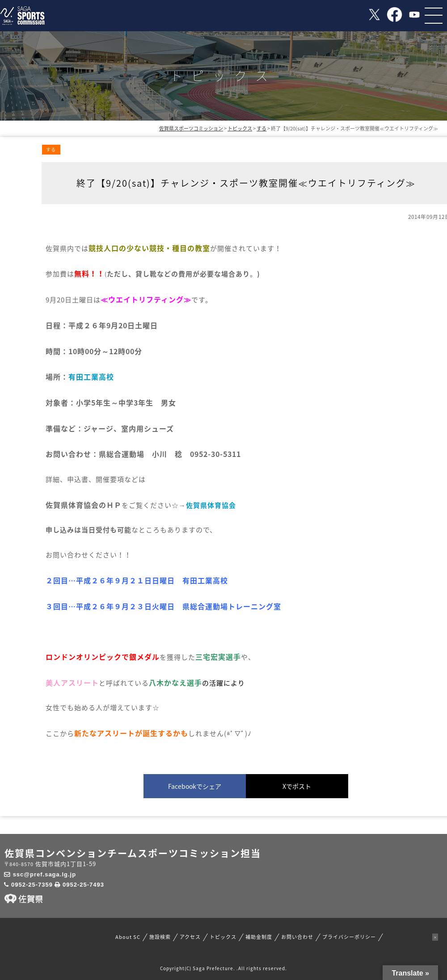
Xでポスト (297, 786)
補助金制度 (259, 937)
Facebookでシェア (195, 786)
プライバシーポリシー (349, 937)
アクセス (190, 937)
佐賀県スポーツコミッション (191, 128)
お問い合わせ (297, 937)
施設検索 (160, 937)
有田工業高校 (91, 377)
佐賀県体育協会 (211, 505)
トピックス (223, 937)
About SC (128, 937)
